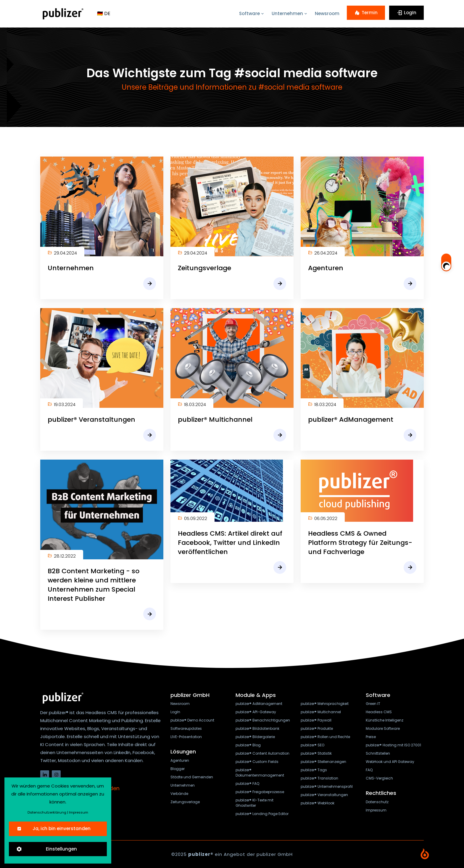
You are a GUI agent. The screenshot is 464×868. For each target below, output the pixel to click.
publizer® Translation (319, 778)
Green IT (373, 704)
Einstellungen (47, 849)
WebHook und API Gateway (390, 762)
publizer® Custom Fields (257, 762)
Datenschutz (377, 802)
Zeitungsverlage (204, 268)
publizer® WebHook (318, 803)
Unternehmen (289, 13)
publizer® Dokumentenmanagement (260, 773)
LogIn (406, 13)
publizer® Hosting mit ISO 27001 (393, 745)
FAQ (369, 770)
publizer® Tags (314, 770)
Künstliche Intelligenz (385, 720)
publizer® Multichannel (215, 420)
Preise (371, 737)
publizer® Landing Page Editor (262, 814)
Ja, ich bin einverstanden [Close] (53, 828)
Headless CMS (379, 712)
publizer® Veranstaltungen (91, 420)
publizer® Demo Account (192, 720)
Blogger (178, 769)
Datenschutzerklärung (47, 812)
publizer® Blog (248, 745)
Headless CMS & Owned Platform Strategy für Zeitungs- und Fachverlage (360, 543)
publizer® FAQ (247, 784)
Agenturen (326, 268)
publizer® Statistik (316, 753)
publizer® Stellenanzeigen (323, 762)
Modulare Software (383, 728)
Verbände (179, 794)
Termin (366, 13)
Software (252, 13)
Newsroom (327, 13)
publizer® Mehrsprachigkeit (325, 704)
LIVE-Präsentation (186, 737)
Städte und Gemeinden (192, 777)
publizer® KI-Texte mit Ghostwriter (254, 803)
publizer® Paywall (316, 720)
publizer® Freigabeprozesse (260, 792)
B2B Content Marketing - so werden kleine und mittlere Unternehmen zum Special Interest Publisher (94, 585)
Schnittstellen (378, 753)
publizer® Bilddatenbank (257, 728)
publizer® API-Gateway (256, 712)
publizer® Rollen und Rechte (325, 737)
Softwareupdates (186, 728)
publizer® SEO (312, 745)
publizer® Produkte (317, 728)
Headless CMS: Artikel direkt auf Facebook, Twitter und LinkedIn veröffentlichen (230, 543)
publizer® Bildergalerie (255, 737)
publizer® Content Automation (262, 753)
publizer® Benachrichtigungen (263, 720)
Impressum (376, 810)
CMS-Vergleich (379, 778)
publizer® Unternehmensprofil (327, 786)
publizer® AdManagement (351, 420)
